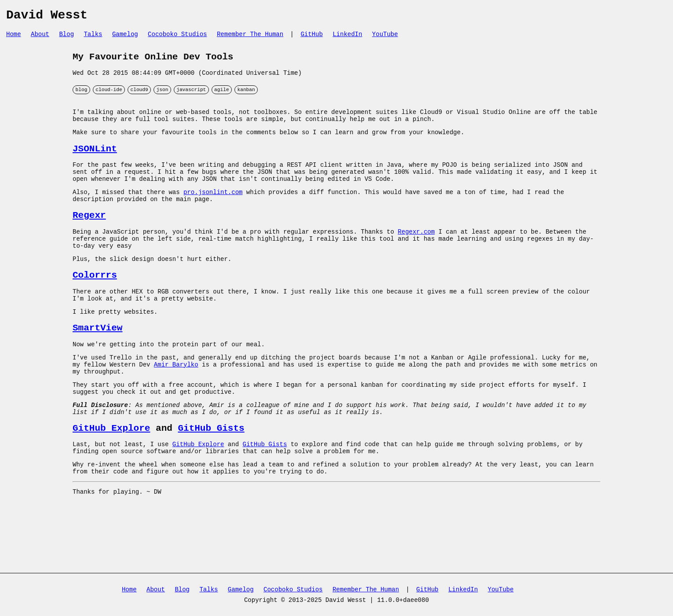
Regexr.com (416, 256)
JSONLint (95, 163)
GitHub (311, 38)
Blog (66, 38)
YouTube (385, 38)
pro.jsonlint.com (213, 212)
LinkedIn (347, 38)
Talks (93, 38)
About (40, 38)
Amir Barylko (176, 405)
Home (14, 38)
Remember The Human (250, 38)
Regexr (89, 238)
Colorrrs (95, 305)
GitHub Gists (211, 477)
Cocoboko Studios (177, 38)
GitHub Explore (111, 477)
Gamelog (125, 38)
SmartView (97, 364)
